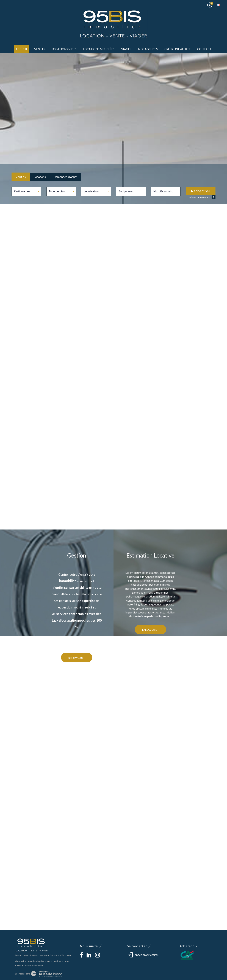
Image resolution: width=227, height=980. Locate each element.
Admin (18, 966)
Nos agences (148, 49)
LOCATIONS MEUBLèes (99, 49)
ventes (40, 49)
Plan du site (20, 961)
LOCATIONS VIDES (64, 49)
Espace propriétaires (143, 955)
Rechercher (201, 191)
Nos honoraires (54, 961)
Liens (66, 961)
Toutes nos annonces (33, 966)
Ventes (21, 177)
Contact (204, 49)
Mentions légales (36, 961)
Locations (40, 177)
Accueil (22, 49)
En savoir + (150, 630)
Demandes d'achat (66, 177)
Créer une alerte (177, 49)
